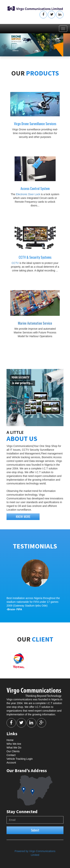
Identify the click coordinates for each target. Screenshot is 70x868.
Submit (35, 830)
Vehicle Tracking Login (20, 759)
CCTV (15, 263)
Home (10, 740)
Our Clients (13, 751)
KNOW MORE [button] (23, 517)
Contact (11, 755)
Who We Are (14, 744)
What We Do (14, 748)
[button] (43, 15)
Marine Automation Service (35, 323)
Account (11, 763)
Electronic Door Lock (28, 194)
